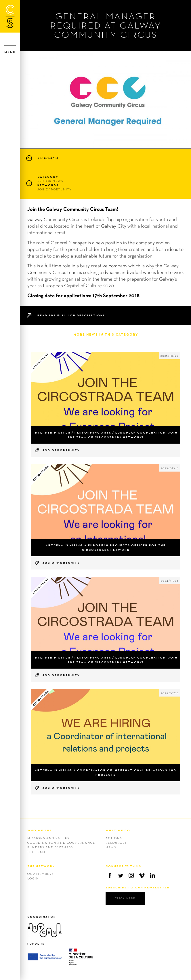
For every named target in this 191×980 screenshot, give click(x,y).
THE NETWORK (41, 866)
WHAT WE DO (118, 830)
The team (36, 852)
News (111, 847)
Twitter (121, 875)
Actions (114, 838)
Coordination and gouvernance (61, 843)
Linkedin (152, 875)
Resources (116, 843)
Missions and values (48, 838)
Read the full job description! (71, 315)
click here (125, 898)
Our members (41, 874)
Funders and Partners (50, 847)
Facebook (110, 875)
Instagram (131, 875)
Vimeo (142, 875)
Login (33, 878)
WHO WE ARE (40, 830)
